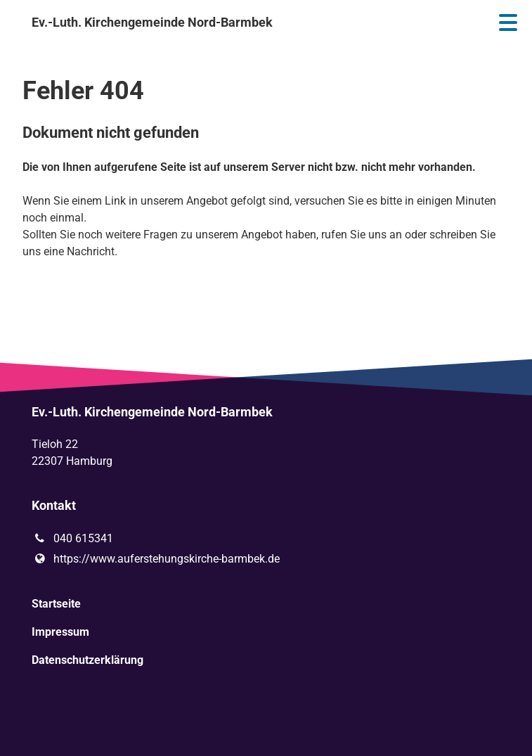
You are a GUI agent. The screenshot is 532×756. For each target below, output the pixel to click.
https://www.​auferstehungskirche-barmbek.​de (155, 559)
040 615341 (72, 539)
